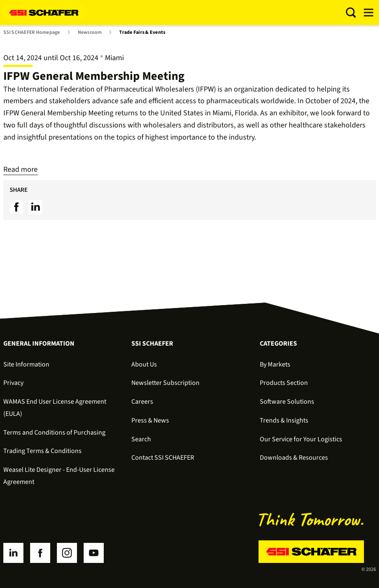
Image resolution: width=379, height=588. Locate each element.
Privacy (13, 383)
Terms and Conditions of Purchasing (54, 433)
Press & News (150, 420)
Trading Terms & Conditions (42, 451)
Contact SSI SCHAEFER (163, 458)
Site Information (26, 364)
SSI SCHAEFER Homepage (32, 33)
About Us (144, 364)
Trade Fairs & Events (142, 33)
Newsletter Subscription (165, 383)
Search (141, 439)
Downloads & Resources (294, 458)
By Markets (275, 364)
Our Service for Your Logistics (301, 439)
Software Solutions (287, 402)
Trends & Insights (284, 420)
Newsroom (90, 33)
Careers (142, 402)
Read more (20, 169)
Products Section (284, 383)
